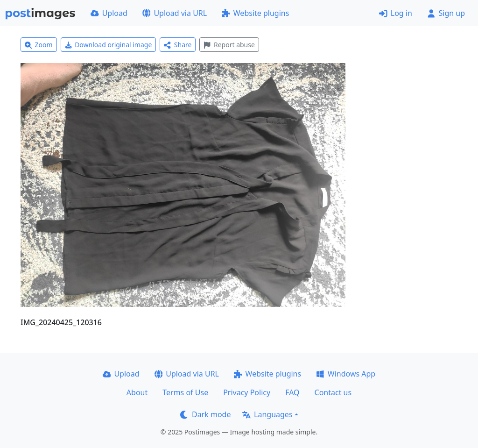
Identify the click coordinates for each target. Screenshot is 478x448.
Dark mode (205, 414)
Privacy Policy (247, 392)
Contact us (333, 392)
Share (178, 45)
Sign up (446, 13)
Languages (267, 414)
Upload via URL (175, 13)
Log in (396, 13)
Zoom (39, 45)
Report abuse (229, 45)
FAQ (292, 392)
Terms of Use (185, 392)
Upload (109, 13)
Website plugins (255, 13)
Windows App (346, 374)
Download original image (109, 45)
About (137, 392)
